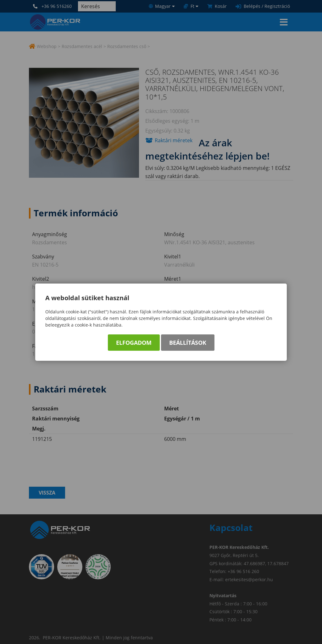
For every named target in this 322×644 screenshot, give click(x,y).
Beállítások (188, 343)
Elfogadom (134, 343)
